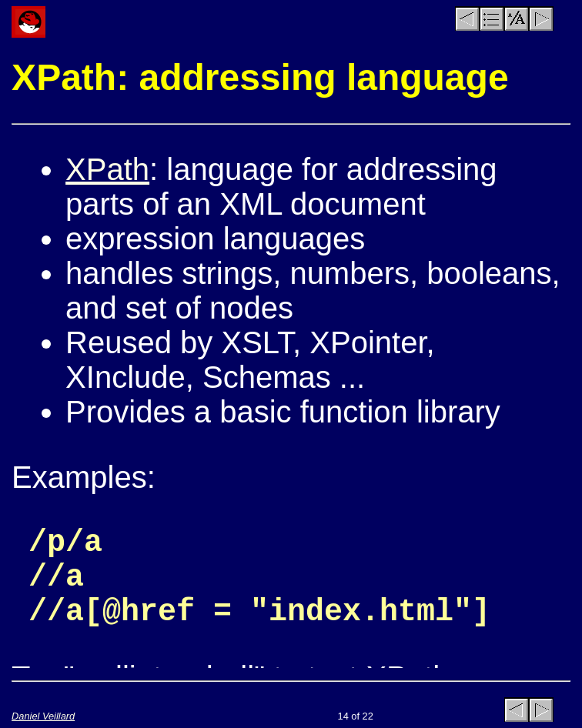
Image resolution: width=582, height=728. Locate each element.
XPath (107, 169)
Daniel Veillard (43, 716)
